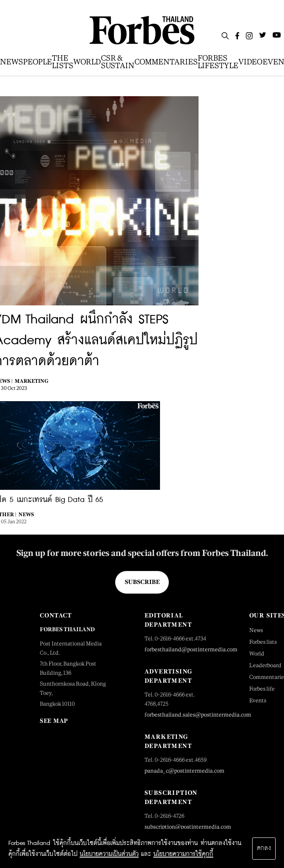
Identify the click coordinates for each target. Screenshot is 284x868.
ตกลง (264, 848)
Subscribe (142, 582)
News (26, 515)
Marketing (31, 381)
